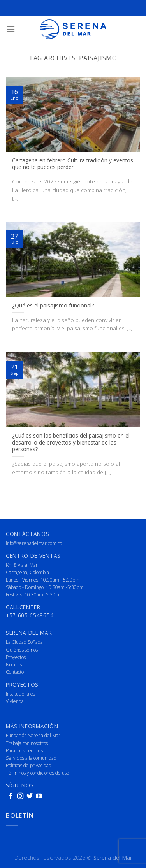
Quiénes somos (22, 650)
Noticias (14, 665)
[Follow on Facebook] (11, 796)
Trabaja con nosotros (27, 743)
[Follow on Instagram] (20, 796)
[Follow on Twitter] (30, 796)
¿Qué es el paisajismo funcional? (53, 306)
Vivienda (15, 701)
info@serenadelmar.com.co (34, 543)
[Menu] (11, 29)
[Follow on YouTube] (39, 796)
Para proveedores (24, 751)
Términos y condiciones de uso (37, 773)
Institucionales (20, 694)
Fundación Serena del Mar (33, 735)
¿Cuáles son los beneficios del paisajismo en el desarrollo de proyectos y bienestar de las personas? (71, 442)
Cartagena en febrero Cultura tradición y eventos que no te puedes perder (73, 164)
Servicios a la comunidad (31, 758)
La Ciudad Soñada (24, 642)
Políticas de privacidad (29, 765)
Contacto (15, 672)
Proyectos (16, 657)
